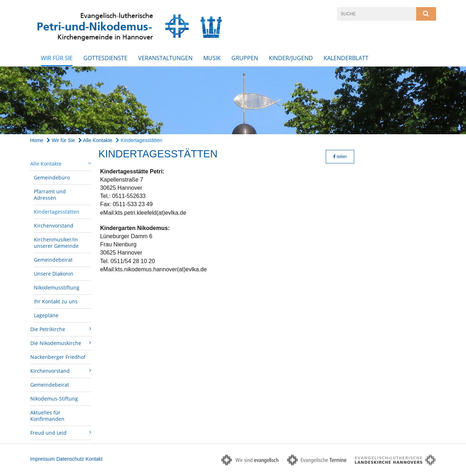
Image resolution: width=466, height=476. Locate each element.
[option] (233, 101)
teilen (340, 157)
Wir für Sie (57, 58)
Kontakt (94, 459)
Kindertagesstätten (139, 140)
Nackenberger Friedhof (58, 357)
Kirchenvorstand (54, 226)
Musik (212, 58)
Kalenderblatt (346, 58)
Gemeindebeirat (53, 260)
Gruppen (245, 58)
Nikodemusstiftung (57, 287)
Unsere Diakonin (54, 274)
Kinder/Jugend (291, 58)
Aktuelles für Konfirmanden (47, 416)
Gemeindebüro (52, 177)
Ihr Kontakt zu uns (56, 301)
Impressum (43, 459)
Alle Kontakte (95, 140)
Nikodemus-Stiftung (54, 399)
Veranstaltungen (165, 58)
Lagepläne (46, 315)
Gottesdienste (105, 58)
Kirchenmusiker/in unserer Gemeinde (56, 243)
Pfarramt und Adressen (50, 195)
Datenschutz (70, 459)
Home (37, 140)
